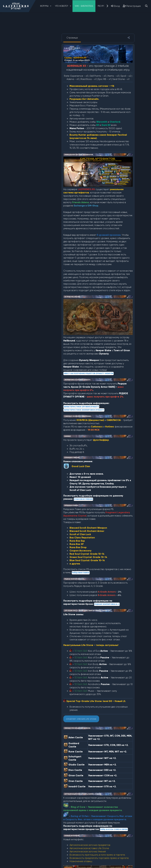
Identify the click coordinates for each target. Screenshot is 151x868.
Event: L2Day (29, 84)
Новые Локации (30, 135)
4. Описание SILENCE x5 (35, 59)
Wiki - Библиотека (84, 6)
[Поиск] (146, 6)
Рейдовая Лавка (31, 164)
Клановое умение (32, 126)
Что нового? (62, 6)
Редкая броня (30, 147)
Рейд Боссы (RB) (31, 151)
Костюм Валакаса (32, 131)
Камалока (27, 118)
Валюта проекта (31, 105)
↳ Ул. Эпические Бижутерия (39, 160)
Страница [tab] (72, 38)
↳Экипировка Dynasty (36, 76)
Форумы (44, 6)
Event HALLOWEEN (32, 80)
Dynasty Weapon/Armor (36, 63)
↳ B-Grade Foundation (37, 93)
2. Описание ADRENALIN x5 (37, 51)
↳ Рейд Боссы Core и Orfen (39, 156)
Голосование (29, 110)
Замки (25, 114)
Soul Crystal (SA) (31, 97)
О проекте (26, 43)
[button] (51, 6)
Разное (26, 143)
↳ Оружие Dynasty (34, 68)
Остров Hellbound (32, 139)
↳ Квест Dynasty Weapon (38, 72)
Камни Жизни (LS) (31, 122)
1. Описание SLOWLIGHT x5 (37, 47)
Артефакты (28, 101)
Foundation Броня (32, 89)
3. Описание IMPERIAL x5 (35, 55)
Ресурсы (102, 6)
